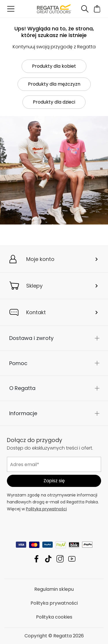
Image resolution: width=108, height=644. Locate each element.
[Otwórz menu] (11, 9)
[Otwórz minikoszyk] (97, 9)
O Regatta (22, 388)
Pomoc (18, 363)
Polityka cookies (54, 617)
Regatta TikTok (48, 559)
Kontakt (36, 312)
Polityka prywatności (46, 509)
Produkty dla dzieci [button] (54, 102)
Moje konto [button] (40, 259)
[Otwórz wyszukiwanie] (85, 9)
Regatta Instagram (60, 559)
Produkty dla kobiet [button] (54, 66)
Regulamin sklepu (54, 589)
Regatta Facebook (36, 559)
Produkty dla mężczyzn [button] (54, 84)
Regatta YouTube (72, 559)
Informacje (23, 413)
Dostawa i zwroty (31, 338)
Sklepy (34, 286)
